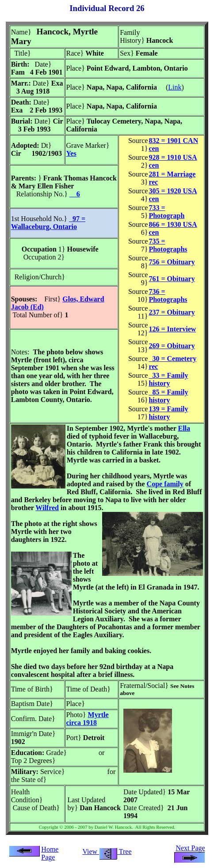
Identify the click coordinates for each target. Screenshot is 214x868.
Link (175, 87)
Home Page (50, 853)
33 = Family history (168, 379)
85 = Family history (168, 396)
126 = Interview (172, 329)
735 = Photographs (168, 245)
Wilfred (47, 508)
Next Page (190, 852)
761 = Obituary (172, 279)
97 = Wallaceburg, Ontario (48, 223)
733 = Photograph (166, 212)
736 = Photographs (168, 295)
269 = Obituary (172, 346)
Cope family (165, 484)
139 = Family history (168, 413)
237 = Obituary (172, 312)
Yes (71, 153)
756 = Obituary (172, 262)
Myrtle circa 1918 (88, 719)
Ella (184, 428)
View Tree (107, 851)
